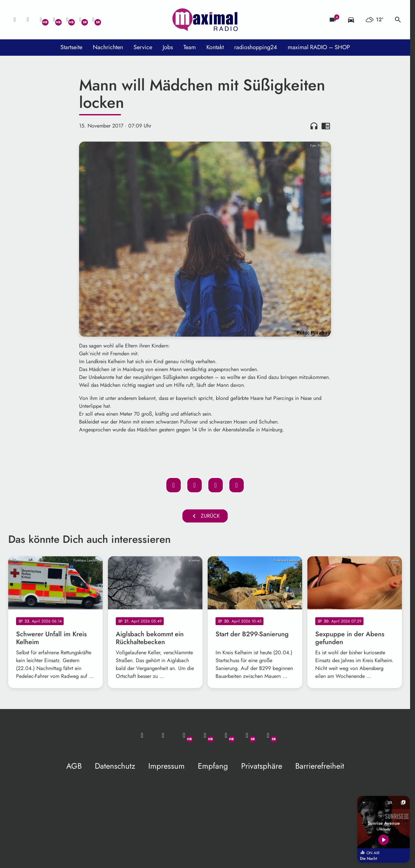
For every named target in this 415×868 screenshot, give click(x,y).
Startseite (71, 47)
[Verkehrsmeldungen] (351, 20)
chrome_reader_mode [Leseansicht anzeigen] (326, 126)
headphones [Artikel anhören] (314, 126)
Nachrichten (108, 47)
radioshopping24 (256, 47)
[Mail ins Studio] (15, 20)
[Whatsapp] (41, 20)
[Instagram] (67, 20)
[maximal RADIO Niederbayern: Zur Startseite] (205, 20)
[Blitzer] (333, 20)
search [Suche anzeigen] (398, 20)
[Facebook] (54, 20)
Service (143, 47)
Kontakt (215, 47)
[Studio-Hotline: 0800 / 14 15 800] (28, 20)
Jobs (168, 47)
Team (190, 47)
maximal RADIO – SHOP (319, 47)
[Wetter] (374, 20)
